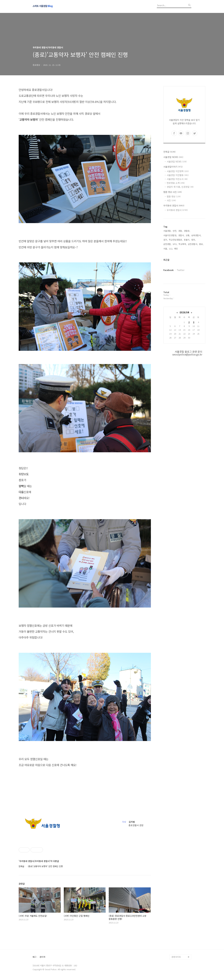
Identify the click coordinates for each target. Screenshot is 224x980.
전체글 (169, 152)
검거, (166, 240)
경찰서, (181, 235)
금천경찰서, (193, 244)
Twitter (181, 270)
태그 (35, 957)
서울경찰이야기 (173, 167)
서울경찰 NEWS (173, 157)
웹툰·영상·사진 (173, 192)
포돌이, (187, 240)
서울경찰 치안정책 (178, 171)
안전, (175, 231)
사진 (171, 200)
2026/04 (184, 312)
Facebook (168, 270)
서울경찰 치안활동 (178, 175)
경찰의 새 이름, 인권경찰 (180, 187)
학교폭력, (183, 244)
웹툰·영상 (174, 196)
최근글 (166, 260)
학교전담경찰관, (176, 240)
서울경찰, (167, 231)
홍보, (201, 244)
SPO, (175, 244)
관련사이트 (176, 957)
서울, (166, 249)
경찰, (180, 231)
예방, (176, 249)
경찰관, (187, 231)
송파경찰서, (196, 235)
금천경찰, (167, 244)
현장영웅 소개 (176, 183)
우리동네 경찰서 (174, 205)
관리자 (42, 957)
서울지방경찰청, (170, 235)
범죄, (194, 240)
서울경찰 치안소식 (177, 179)
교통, (188, 235)
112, (171, 249)
